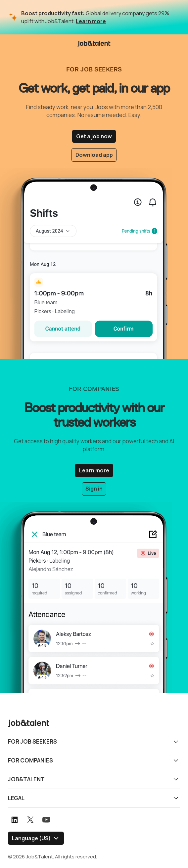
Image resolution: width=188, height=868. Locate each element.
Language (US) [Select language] (31, 838)
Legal (16, 797)
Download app (94, 155)
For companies (30, 760)
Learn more (91, 21)
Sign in (94, 489)
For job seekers (32, 741)
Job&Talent (26, 779)
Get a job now (94, 136)
